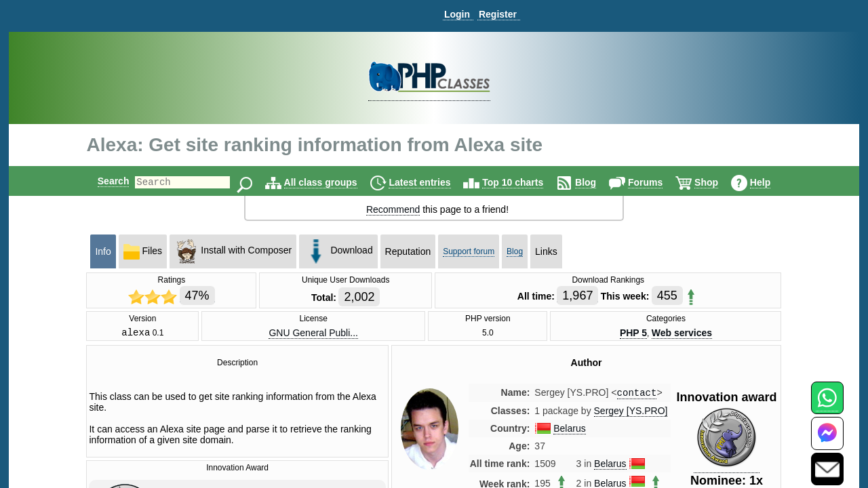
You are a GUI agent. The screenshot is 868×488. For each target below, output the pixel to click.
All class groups (332, 182)
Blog (597, 182)
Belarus (569, 432)
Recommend (393, 209)
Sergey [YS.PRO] (631, 414)
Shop (718, 182)
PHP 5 (633, 333)
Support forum (469, 251)
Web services (682, 333)
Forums (657, 182)
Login (457, 14)
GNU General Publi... (313, 333)
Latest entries (431, 182)
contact (637, 395)
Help (772, 182)
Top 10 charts (524, 182)
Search (102, 181)
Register (498, 14)
